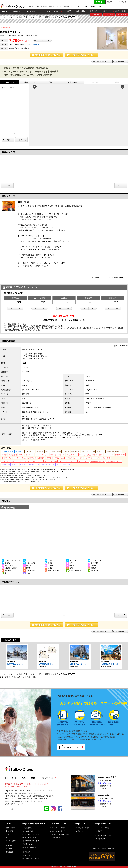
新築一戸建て (17, 11)
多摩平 (56, 17)
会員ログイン (111, 2)
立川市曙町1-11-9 (105, 783)
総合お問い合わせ (48, 778)
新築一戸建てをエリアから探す (31, 17)
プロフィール (94, 278)
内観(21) (52, 82)
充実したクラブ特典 (30, 838)
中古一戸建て (31, 11)
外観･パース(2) (30, 82)
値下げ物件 (10, 849)
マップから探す (11, 841)
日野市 (48, 17)
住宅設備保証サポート (30, 828)
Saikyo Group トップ (8, 17)
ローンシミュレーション (31, 834)
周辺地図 (36, 45)
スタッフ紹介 (81, 11)
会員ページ (106, 11)
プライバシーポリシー (103, 836)
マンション (45, 11)
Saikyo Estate (56, 838)
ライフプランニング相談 (31, 841)
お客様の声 (94, 11)
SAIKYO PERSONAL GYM (60, 834)
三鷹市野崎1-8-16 (105, 801)
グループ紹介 (67, 11)
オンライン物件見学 (30, 847)
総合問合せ (123, 2)
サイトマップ (100, 839)
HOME (5, 11)
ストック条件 (122, 14)
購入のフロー (27, 855)
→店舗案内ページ (105, 786)
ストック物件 (109, 14)
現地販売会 (10, 852)
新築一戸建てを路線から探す (11, 677)
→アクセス (102, 788)
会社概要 (10, 809)
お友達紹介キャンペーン (31, 858)
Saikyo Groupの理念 (103, 828)
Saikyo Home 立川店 (58, 828)
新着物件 (9, 845)
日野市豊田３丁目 (46, 664)
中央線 (27, 677)
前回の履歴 (96, 14)
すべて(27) (10, 82)
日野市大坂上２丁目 (78, 664)
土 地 (56, 11)
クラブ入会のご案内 (83, 828)
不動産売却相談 (28, 844)
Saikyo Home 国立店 (58, 831)
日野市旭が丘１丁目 (15, 664)
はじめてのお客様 (121, 11)
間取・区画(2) (74, 82)
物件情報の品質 (28, 831)
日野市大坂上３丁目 (110, 664)
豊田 (34, 677)
